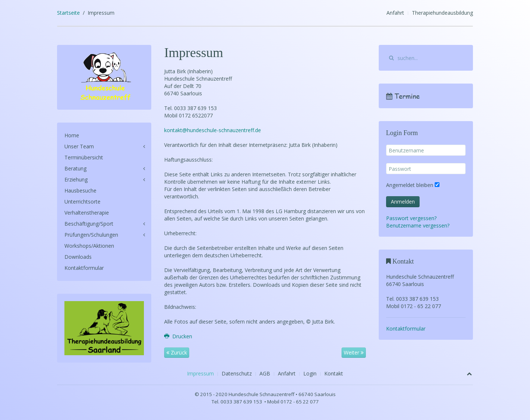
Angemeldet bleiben (410, 185)
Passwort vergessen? (411, 218)
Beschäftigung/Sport (89, 224)
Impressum (200, 373)
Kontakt (334, 373)
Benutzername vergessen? (418, 225)
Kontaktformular (84, 268)
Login (310, 373)
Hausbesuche (80, 190)
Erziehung (76, 179)
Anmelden (403, 202)
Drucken (178, 336)
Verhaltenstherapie (87, 213)
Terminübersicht (84, 157)
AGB (265, 373)
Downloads (78, 257)
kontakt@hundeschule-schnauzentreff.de (213, 130)
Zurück (177, 352)
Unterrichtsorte (82, 202)
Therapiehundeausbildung (442, 13)
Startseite (68, 13)
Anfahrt (395, 13)
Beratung (75, 168)
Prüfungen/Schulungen (91, 235)
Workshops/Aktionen (89, 246)
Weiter (354, 352)
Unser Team (79, 146)
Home (72, 135)
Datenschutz (237, 373)
